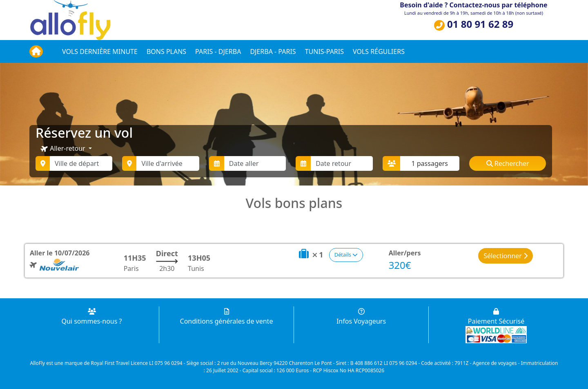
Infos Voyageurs (361, 317)
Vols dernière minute (100, 51)
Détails (346, 255)
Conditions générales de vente (227, 317)
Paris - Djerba (218, 51)
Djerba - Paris (273, 51)
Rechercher (508, 163)
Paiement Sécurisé (496, 317)
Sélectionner (506, 256)
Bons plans (166, 51)
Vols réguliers (379, 51)
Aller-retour (63, 149)
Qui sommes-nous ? (91, 317)
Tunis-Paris (324, 51)
